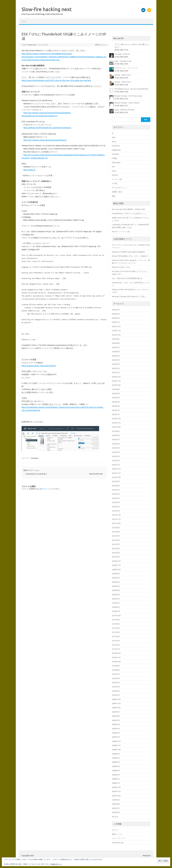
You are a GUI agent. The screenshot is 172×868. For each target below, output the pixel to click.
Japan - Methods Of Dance (125, 110)
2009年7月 (116, 720)
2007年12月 (116, 787)
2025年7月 (116, 347)
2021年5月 (116, 544)
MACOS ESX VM (97, 474)
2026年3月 (116, 314)
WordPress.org (118, 843)
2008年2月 (116, 779)
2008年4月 (116, 770)
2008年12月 (116, 741)
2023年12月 (116, 419)
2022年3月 (116, 507)
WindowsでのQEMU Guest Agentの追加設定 (128, 252)
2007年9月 (116, 800)
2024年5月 (116, 398)
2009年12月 (116, 699)
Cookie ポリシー (56, 864)
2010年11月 (116, 657)
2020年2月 (116, 599)
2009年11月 (116, 703)
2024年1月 (116, 414)
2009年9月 (116, 712)
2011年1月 (116, 649)
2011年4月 (116, 636)
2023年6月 (116, 444)
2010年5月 (116, 683)
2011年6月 (116, 628)
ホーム (24, 21)
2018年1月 (116, 611)
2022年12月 (116, 469)
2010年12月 (116, 653)
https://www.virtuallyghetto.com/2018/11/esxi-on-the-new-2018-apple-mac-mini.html (56, 80)
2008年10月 (116, 750)
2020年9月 (116, 574)
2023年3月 (116, 456)
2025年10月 (116, 335)
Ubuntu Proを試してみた (121, 267)
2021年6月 (116, 540)
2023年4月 (116, 452)
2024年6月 (116, 393)
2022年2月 (116, 511)
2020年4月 (116, 590)
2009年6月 (116, 724)
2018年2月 (116, 607)
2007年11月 (116, 791)
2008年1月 (116, 783)
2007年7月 (116, 808)
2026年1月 (116, 322)
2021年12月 (116, 515)
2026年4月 (116, 310)
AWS (114, 137)
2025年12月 (116, 326)
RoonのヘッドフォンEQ (121, 232)
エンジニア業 (117, 179)
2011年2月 (116, 645)
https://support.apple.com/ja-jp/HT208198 (39, 366)
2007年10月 (116, 796)
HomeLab (35, 458)
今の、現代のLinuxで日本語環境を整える (127, 278)
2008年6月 (116, 762)
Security (115, 175)
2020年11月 (116, 565)
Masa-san (32, 45)
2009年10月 (116, 708)
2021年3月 (116, 553)
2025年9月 (116, 339)
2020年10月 (116, 569)
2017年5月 (116, 624)
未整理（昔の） (118, 192)
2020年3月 (116, 595)
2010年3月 (116, 687)
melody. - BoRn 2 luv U (123, 75)
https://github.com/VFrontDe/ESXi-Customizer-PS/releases (47, 128)
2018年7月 (116, 603)
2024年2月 (116, 410)
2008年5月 (116, 766)
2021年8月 (116, 532)
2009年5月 (116, 729)
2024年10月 (116, 385)
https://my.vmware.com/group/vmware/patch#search (45, 140)
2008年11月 (116, 745)
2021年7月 (116, 536)
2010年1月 (116, 695)
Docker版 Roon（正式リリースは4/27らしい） (129, 213)
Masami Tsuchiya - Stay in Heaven (127, 103)
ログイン (45, 489)
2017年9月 (116, 620)
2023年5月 (116, 448)
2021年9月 (116, 528)
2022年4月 (116, 502)
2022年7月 (116, 490)
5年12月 (115, 817)
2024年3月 (116, 406)
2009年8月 (116, 716)
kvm (113, 167)
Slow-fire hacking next (47, 9)
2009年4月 (116, 733)
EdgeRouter (116, 150)
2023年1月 (116, 465)
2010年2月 (116, 691)
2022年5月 (116, 498)
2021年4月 (116, 549)
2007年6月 (116, 812)
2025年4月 (116, 360)
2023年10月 (116, 427)
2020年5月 (116, 586)
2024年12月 (116, 377)
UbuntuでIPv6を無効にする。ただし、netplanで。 (131, 256)
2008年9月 (116, 754)
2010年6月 (116, 678)
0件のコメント (101, 45)
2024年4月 (116, 402)
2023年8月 (116, 435)
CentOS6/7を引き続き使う (35, 474)
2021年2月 (116, 557)
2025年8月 (116, 343)
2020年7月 (116, 578)
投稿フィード (117, 834)
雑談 (114, 196)
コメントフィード (119, 838)
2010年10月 (116, 662)
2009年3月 (116, 737)
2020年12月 (116, 561)
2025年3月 (116, 364)
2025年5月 (116, 356)
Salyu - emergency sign (123, 61)
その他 (114, 183)
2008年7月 (116, 758)
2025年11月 (116, 331)
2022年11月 (116, 473)
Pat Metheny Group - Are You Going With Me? (131, 89)
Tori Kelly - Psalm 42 (122, 54)
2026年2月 (116, 318)
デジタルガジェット (119, 188)
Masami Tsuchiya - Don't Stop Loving (128, 96)
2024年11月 (116, 381)
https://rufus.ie (29, 170)
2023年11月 (116, 423)
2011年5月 (116, 632)
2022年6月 (116, 494)
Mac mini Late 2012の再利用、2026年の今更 (128, 209)
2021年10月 (116, 523)
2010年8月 (116, 670)
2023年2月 (116, 460)
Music (114, 171)
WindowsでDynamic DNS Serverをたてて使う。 (130, 296)
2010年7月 (116, 674)
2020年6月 (116, 582)
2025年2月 (116, 368)
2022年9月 (116, 481)
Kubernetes (116, 162)
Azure (114, 141)
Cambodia (116, 146)
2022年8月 (116, 486)
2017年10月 (116, 616)
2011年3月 (116, 641)
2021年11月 (116, 519)
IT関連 (114, 158)
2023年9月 (116, 431)
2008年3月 (116, 775)
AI (113, 133)
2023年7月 (116, 439)
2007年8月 (116, 804)
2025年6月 (116, 352)
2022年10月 (116, 477)
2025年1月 (116, 372)
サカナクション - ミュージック (126, 68)
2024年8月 (116, 389)
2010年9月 (116, 666)
